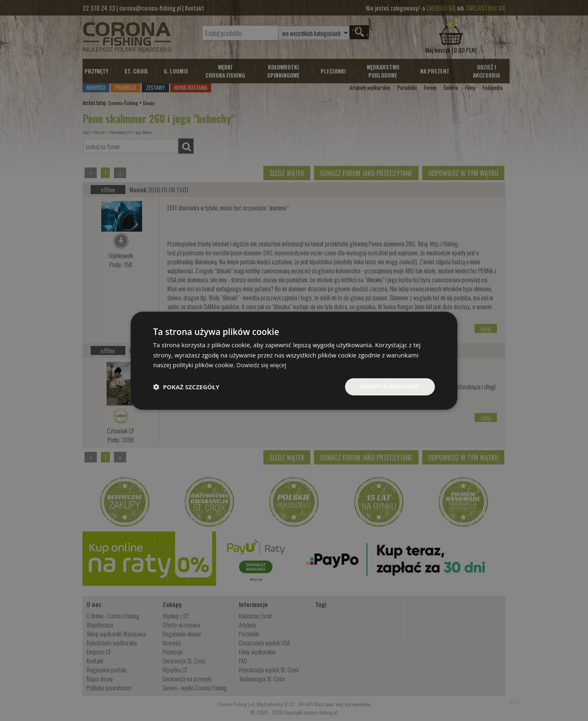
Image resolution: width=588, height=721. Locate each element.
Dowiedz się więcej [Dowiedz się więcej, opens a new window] (263, 364)
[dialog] (294, 360)
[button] (186, 387)
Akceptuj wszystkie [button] (388, 386)
